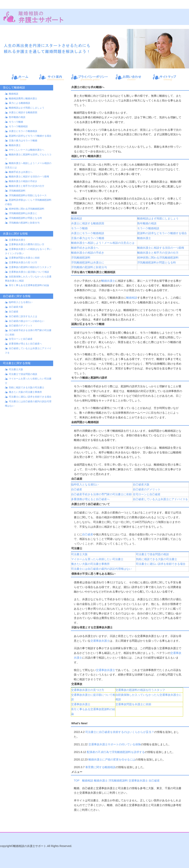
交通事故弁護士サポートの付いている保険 (115, 744)
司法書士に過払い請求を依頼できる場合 (30, 397)
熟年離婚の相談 (17, 117)
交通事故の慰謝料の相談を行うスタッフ (30, 267)
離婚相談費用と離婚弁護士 (23, 98)
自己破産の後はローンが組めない (27, 321)
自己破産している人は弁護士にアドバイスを (160, 499)
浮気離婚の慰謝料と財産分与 (24, 223)
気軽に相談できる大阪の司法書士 (27, 388)
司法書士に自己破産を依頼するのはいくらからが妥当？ (120, 732)
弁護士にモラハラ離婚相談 (23, 131)
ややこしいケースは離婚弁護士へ (27, 150)
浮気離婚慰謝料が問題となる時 (25, 218)
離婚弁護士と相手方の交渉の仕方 (27, 186)
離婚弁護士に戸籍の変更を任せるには (112, 759)
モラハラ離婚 (16, 122)
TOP (77, 781)
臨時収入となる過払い (21, 302)
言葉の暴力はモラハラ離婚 (23, 141)
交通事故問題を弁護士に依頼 (24, 258)
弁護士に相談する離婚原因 (23, 112)
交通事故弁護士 (17, 240)
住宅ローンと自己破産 (21, 339)
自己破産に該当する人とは (23, 316)
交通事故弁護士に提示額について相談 (29, 272)
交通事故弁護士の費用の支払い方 (27, 244)
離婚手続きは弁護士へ (21, 172)
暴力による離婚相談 (19, 103)
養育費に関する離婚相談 (100, 767)
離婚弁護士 (15, 145)
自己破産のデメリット (21, 326)
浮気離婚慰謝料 (17, 191)
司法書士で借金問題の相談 (23, 374)
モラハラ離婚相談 (18, 126)
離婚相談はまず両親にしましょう (27, 108)
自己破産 (14, 312)
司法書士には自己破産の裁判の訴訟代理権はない (101, 569)
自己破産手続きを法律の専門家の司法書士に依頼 (101, 494)
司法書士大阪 (16, 369)
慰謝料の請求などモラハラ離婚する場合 (30, 136)
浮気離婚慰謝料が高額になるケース (28, 195)
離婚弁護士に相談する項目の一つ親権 (29, 177)
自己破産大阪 (16, 307)
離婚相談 (14, 94)
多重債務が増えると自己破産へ (25, 344)
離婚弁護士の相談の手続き (23, 181)
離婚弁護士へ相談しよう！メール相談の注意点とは (103, 243)
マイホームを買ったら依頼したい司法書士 (97, 559)
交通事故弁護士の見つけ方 (23, 262)
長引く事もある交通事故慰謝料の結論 (29, 285)
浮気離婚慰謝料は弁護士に (23, 213)
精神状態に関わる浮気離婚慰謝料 (27, 209)
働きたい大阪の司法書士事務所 (25, 392)
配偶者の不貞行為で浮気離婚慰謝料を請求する (116, 752)
